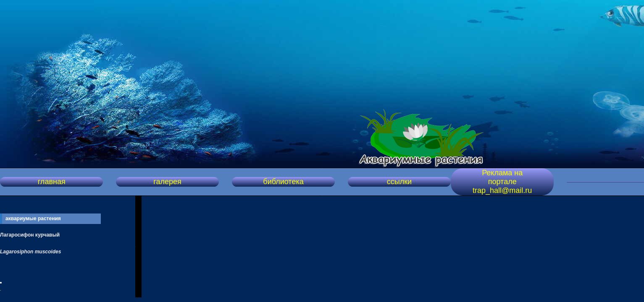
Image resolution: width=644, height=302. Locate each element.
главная (52, 182)
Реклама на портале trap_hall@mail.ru (502, 182)
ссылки (399, 182)
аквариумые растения (33, 219)
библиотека (283, 182)
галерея (167, 182)
